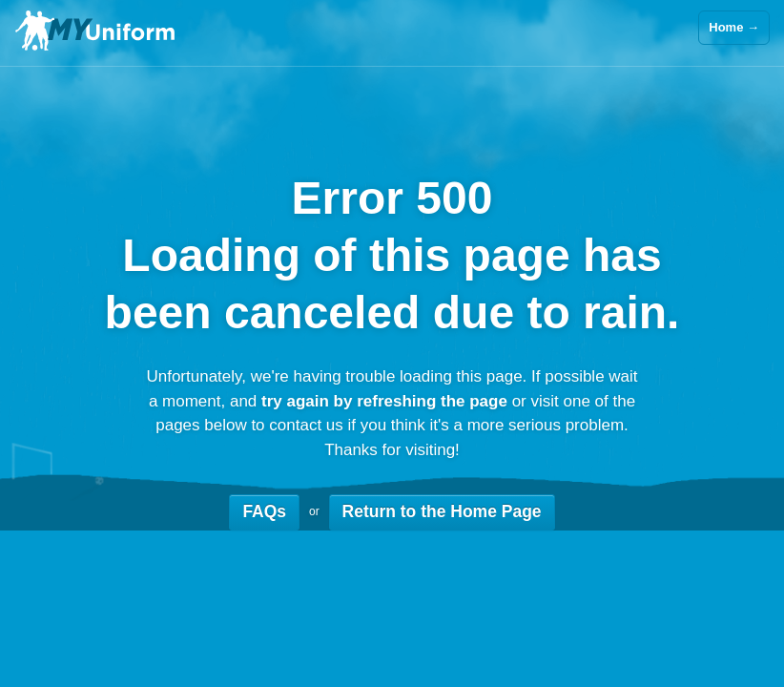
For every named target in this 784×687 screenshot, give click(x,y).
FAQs (264, 511)
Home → (734, 27)
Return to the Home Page (442, 511)
